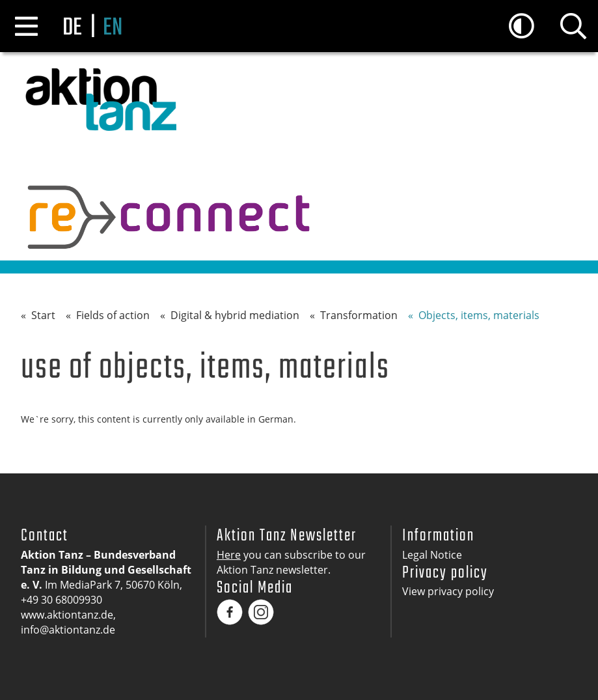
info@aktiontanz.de (68, 630)
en (113, 28)
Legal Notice (432, 555)
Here (229, 555)
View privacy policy (448, 591)
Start (43, 315)
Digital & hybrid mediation (235, 315)
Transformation (359, 315)
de (72, 28)
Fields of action (113, 315)
